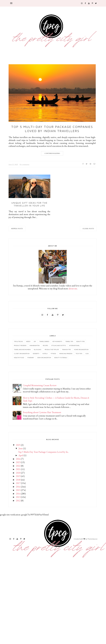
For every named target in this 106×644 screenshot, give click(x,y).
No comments (24, 165)
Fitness (53, 354)
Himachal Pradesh (66, 354)
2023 (18, 462)
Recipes (45, 345)
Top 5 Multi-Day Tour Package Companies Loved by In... (44, 452)
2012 (18, 501)
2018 (18, 480)
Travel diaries (44, 341)
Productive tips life (52, 349)
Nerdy (28, 341)
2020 (18, 473)
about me (73, 289)
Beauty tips (80, 341)
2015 (18, 490)
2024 (18, 459)
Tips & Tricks (18, 341)
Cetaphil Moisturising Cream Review (40, 385)
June (21, 448)
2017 (18, 483)
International (74, 345)
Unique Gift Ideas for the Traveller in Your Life (29, 204)
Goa (87, 354)
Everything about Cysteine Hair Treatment (42, 412)
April (21, 455)
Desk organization (44, 358)
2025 (18, 445)
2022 (18, 466)
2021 (18, 469)
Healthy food (19, 358)
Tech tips (79, 354)
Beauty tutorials (61, 358)
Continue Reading (52, 153)
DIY (35, 341)
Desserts (36, 354)
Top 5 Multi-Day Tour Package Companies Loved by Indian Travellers (52, 129)
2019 (18, 476)
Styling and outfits (59, 345)
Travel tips (69, 341)
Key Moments (57, 341)
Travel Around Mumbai (22, 349)
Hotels (45, 354)
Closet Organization (22, 354)
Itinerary (31, 358)
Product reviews (20, 345)
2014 (18, 494)
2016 (18, 487)
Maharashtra (35, 345)
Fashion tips (66, 349)
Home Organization (81, 349)
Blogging (38, 349)
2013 (18, 497)
